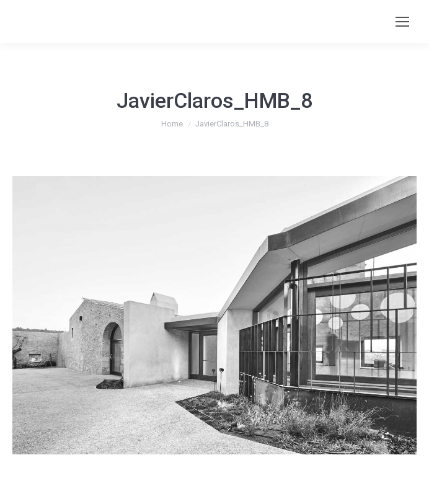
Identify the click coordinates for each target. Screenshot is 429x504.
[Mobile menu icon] (402, 22)
